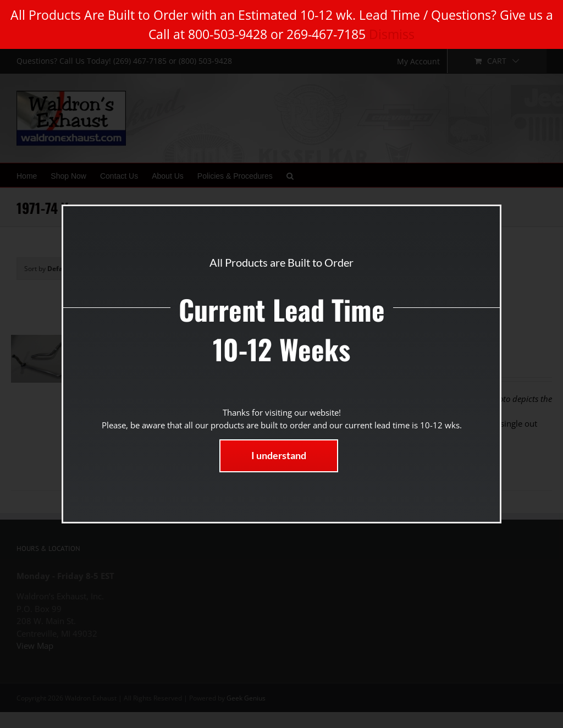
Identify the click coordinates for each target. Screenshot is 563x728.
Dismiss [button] (392, 34)
